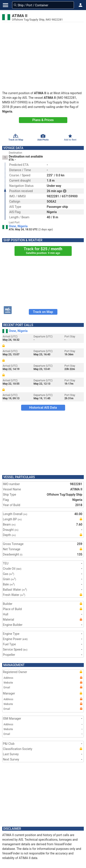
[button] (81, 5)
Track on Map (43, 312)
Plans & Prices (43, 120)
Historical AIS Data (43, 408)
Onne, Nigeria (18, 226)
